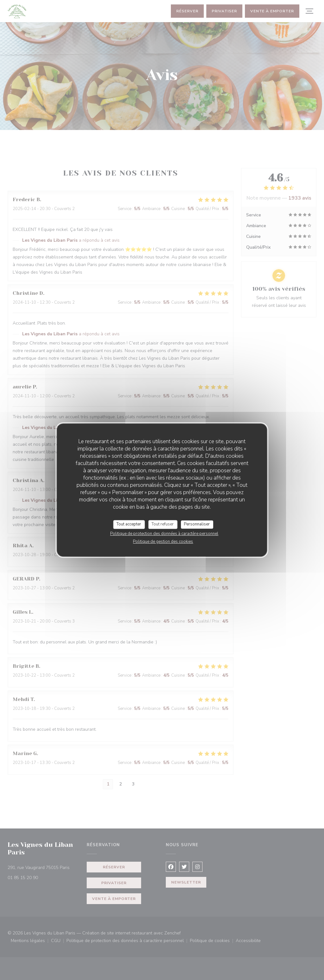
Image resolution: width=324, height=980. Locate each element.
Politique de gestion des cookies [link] (163, 542)
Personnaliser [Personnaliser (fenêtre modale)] (197, 524)
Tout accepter (129, 524)
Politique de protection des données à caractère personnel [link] (164, 534)
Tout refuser (163, 524)
